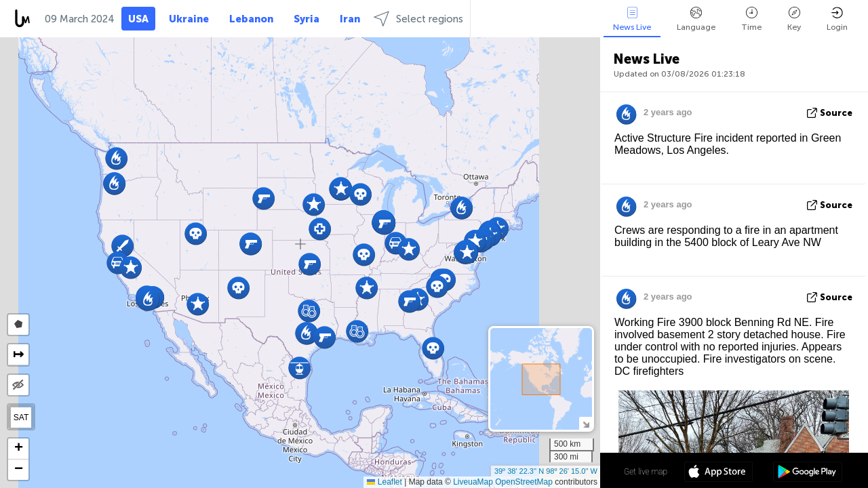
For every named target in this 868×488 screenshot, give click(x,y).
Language (696, 19)
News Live (632, 19)
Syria (307, 19)
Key (794, 19)
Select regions (418, 19)
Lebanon (251, 19)
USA (138, 19)
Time (751, 19)
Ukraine (189, 19)
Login (837, 19)
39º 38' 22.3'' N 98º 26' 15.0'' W (546, 471)
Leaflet (384, 482)
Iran (350, 19)
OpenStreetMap (524, 482)
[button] (409, 249)
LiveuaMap (473, 482)
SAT (21, 418)
